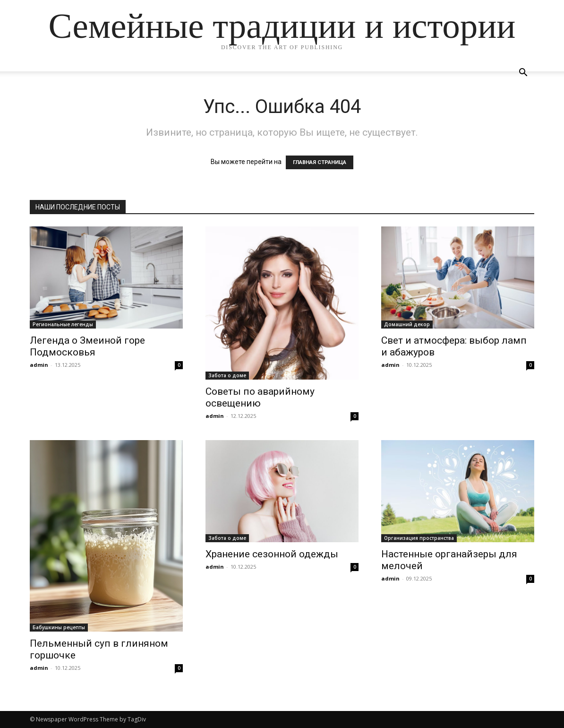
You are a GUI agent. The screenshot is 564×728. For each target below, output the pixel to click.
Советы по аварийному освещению (260, 397)
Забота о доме (227, 375)
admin (39, 365)
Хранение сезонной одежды (272, 554)
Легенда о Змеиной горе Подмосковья (87, 346)
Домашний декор (407, 324)
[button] (523, 74)
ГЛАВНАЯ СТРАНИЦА (320, 162)
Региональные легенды (63, 324)
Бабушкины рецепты (59, 627)
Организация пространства (419, 538)
